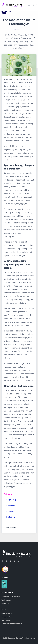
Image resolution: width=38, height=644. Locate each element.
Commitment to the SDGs (11, 597)
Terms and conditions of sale (12, 624)
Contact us (5, 603)
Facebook (10, 505)
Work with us (6, 600)
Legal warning (6, 620)
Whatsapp (10, 517)
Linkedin (10, 511)
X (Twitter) (11, 500)
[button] (34, 5)
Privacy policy (6, 617)
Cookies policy (7, 613)
